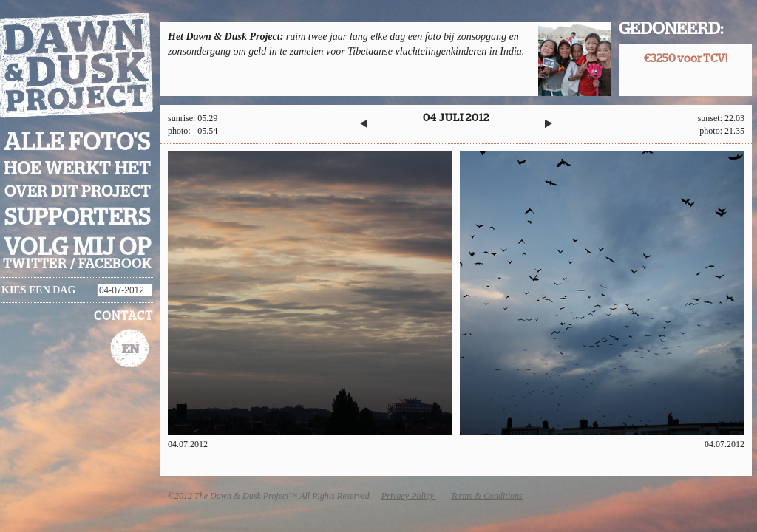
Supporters (78, 218)
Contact (123, 316)
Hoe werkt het (77, 169)
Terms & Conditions (487, 496)
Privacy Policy (409, 496)
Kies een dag (38, 290)
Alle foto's (77, 143)
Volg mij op (78, 248)
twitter (35, 265)
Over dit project (78, 192)
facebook (115, 265)
